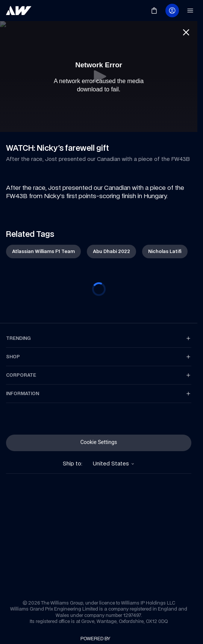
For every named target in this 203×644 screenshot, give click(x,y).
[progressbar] (99, 289)
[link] (19, 11)
